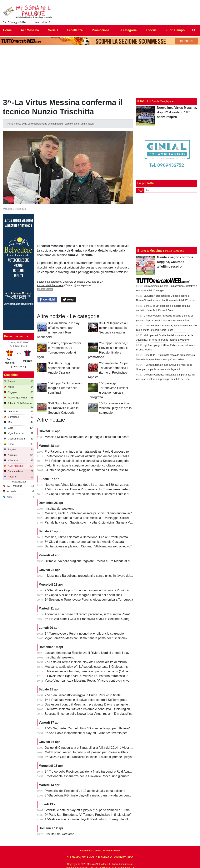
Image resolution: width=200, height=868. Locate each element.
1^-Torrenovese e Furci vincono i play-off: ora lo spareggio (115, 408)
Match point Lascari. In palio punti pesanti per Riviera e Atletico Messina (94, 752)
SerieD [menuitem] (53, 30)
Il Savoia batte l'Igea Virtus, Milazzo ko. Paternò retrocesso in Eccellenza (94, 676)
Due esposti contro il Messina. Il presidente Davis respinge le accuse (92, 704)
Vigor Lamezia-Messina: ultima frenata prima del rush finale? (86, 638)
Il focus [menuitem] (151, 30)
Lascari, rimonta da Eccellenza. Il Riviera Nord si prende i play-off (89, 653)
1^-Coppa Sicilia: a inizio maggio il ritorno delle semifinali (65, 388)
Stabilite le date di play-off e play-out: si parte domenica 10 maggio (90, 810)
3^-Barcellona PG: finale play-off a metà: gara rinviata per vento (88, 795)
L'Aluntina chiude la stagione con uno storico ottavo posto (84, 465)
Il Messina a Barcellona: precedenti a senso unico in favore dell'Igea (91, 576)
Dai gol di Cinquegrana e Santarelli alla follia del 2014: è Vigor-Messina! (94, 748)
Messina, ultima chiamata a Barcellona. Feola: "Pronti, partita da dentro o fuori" (99, 537)
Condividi (47, 300)
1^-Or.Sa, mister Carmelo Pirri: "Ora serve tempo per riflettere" (87, 728)
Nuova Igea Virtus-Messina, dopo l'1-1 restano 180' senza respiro (89, 485)
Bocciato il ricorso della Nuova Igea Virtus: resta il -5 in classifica (89, 714)
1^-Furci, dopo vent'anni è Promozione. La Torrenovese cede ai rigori (92, 489)
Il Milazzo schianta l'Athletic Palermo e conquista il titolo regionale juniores (95, 709)
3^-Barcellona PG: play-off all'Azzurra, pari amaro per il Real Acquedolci (94, 456)
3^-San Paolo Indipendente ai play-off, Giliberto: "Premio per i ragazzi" (93, 733)
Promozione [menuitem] (101, 30)
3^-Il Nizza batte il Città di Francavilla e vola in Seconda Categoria (64, 408)
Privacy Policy (111, 851)
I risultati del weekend (60, 509)
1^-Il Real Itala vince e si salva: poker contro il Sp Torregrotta (86, 700)
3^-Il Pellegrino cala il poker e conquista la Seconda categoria (114, 328)
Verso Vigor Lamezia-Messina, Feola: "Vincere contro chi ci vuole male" (94, 681)
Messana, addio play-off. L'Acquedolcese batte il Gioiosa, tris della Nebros (95, 667)
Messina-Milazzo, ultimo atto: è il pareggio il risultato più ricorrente (90, 437)
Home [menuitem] (7, 30)
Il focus (143, 101)
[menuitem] (194, 30)
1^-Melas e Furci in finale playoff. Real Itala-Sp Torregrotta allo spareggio (94, 819)
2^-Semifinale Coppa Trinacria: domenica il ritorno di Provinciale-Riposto (94, 590)
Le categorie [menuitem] (127, 30)
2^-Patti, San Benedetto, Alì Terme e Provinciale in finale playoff (88, 815)
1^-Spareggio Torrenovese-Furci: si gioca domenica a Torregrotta (89, 600)
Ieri (148, 190)
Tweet (69, 300)
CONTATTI (120, 857)
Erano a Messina (149, 251)
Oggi (140, 190)
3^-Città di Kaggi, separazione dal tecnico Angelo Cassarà (64, 368)
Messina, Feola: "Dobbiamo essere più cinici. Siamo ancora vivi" (89, 513)
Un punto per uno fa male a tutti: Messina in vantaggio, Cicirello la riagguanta (97, 518)
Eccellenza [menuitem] (75, 30)
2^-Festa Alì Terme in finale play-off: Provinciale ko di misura (86, 662)
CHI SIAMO (73, 857)
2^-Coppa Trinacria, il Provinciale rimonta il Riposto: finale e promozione (94, 494)
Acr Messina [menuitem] (30, 30)
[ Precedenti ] (18, 367)
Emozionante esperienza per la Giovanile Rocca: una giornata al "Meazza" (96, 776)
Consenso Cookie (91, 851)
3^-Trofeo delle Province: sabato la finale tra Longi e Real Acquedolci (92, 772)
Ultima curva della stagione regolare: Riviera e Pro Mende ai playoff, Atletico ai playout (104, 561)
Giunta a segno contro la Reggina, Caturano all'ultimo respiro (86, 470)
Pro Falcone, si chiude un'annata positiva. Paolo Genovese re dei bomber (95, 452)
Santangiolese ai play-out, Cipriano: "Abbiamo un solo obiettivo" (88, 546)
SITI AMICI (88, 857)
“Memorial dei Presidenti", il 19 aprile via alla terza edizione (85, 791)
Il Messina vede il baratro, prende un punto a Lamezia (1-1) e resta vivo (93, 671)
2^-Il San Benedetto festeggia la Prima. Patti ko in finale (83, 695)
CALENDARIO (104, 857)
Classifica (11, 375)
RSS (131, 857)
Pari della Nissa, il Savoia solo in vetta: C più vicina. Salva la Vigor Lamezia (96, 522)
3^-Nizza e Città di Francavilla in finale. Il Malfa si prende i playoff (89, 757)
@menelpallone (83, 285)
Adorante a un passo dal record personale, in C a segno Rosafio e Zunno (95, 614)
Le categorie (54, 282)
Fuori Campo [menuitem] (175, 30)
